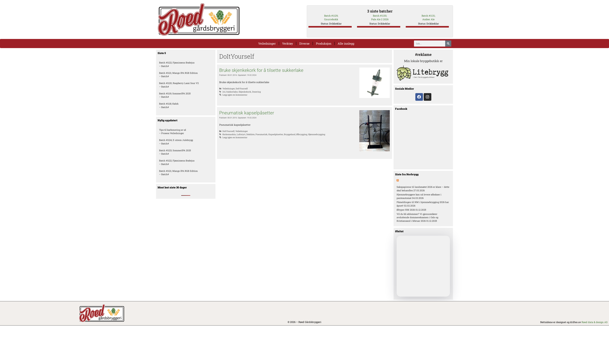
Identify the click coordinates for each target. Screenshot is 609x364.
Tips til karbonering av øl (173, 130)
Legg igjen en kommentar (235, 95)
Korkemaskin (229, 134)
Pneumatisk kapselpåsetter (247, 113)
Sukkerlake (232, 92)
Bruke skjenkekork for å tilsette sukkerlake (261, 70)
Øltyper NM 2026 (406, 210)
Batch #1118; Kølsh (169, 104)
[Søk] (448, 44)
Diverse (304, 43)
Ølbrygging (302, 134)
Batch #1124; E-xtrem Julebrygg (176, 140)
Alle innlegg (346, 43)
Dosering (256, 92)
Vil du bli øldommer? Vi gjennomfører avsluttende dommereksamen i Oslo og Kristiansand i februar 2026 (417, 217)
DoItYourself (242, 89)
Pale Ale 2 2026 (380, 19)
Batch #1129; (331, 16)
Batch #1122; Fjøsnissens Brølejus (177, 63)
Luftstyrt (241, 134)
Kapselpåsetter (276, 134)
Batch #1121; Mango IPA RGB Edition (178, 73)
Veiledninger (267, 43)
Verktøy (288, 43)
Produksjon (324, 43)
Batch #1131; (428, 16)
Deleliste (250, 134)
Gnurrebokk (331, 19)
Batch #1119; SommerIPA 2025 (175, 93)
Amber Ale (428, 19)
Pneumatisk (261, 134)
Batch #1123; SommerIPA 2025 (175, 150)
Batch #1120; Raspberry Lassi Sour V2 (179, 83)
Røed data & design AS (595, 322)
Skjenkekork (245, 92)
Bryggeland (290, 134)
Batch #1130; (380, 16)
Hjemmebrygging (317, 134)
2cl (224, 92)
